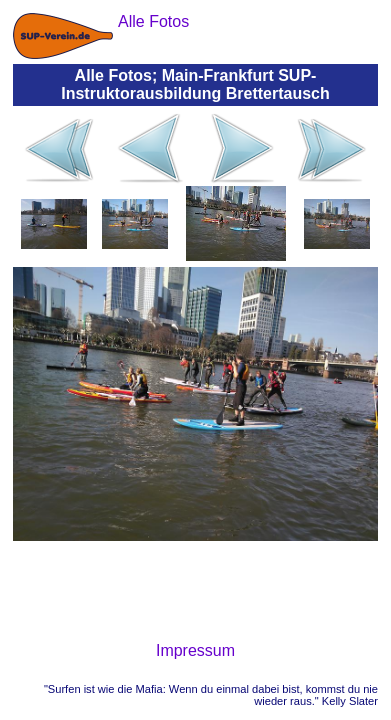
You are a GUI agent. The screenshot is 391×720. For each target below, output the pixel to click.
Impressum (195, 650)
